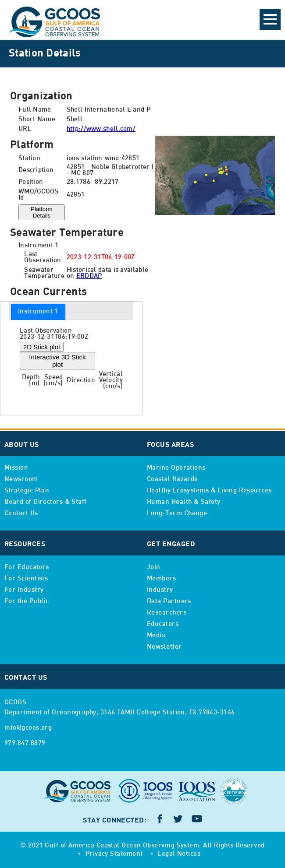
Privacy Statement (114, 854)
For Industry (24, 590)
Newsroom (21, 479)
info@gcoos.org (28, 728)
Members (161, 579)
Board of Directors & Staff (46, 502)
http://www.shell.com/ (101, 129)
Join (154, 567)
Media (156, 636)
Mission (16, 468)
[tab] (38, 312)
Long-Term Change (177, 513)
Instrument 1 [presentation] (38, 312)
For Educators (27, 567)
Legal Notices (179, 854)
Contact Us (21, 513)
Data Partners (169, 601)
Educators (163, 624)
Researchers (167, 613)
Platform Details (42, 212)
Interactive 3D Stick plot (57, 361)
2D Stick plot (42, 347)
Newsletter (164, 647)
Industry (160, 590)
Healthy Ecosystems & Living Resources (209, 491)
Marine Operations (176, 468)
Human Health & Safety (183, 502)
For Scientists (26, 579)
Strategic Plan (27, 491)
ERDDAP (89, 276)
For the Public (27, 601)
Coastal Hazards (172, 479)
